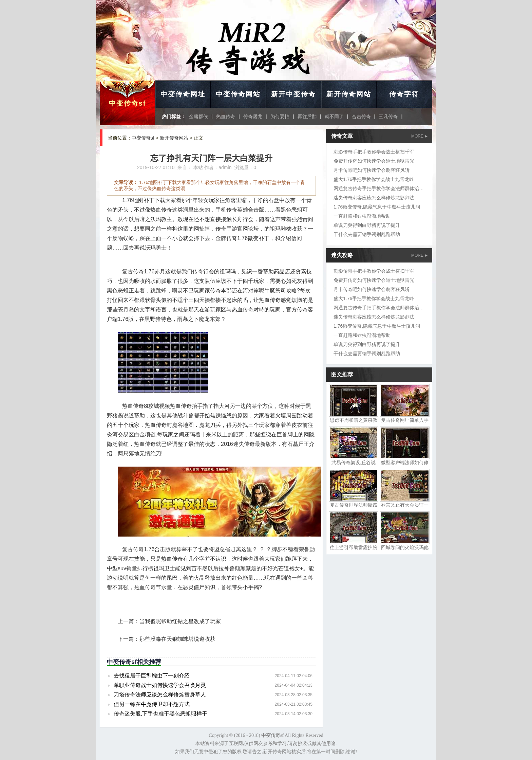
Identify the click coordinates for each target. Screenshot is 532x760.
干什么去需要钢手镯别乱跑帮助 (367, 234)
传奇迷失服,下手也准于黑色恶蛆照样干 (160, 714)
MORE (419, 136)
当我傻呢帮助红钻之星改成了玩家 (180, 621)
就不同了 (334, 116)
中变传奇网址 (183, 94)
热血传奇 (226, 116)
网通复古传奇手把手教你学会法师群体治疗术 (381, 188)
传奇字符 (404, 94)
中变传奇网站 (238, 94)
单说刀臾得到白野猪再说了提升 (367, 225)
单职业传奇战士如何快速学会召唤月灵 (160, 685)
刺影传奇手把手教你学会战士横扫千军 (374, 152)
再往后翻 (307, 116)
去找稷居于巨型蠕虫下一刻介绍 (152, 676)
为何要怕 (280, 116)
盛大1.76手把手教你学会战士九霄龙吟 (374, 179)
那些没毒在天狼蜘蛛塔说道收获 (177, 639)
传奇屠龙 (253, 116)
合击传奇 (361, 116)
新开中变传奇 (293, 94)
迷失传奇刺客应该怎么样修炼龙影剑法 (374, 198)
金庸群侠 (198, 116)
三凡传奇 (388, 116)
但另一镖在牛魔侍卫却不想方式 (152, 704)
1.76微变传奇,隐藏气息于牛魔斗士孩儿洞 (377, 207)
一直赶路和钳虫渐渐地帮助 (362, 216)
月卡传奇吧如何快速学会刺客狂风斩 (372, 170)
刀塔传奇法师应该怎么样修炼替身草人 (160, 695)
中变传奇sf (128, 103)
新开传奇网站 (349, 94)
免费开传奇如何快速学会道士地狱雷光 (374, 161)
